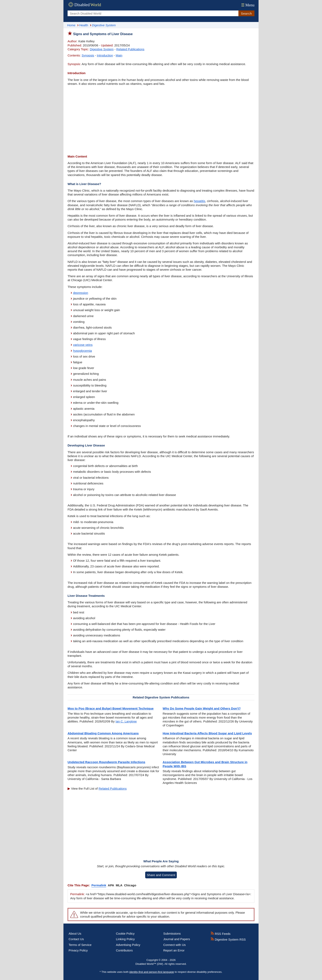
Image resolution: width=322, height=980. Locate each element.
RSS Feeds (221, 934)
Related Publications (130, 49)
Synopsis (88, 55)
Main (119, 55)
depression (81, 293)
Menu (247, 5)
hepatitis (199, 201)
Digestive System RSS (228, 939)
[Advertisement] (161, 121)
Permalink (99, 885)
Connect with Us (174, 945)
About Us (75, 933)
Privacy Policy (78, 950)
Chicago (130, 885)
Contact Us (76, 939)
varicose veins (83, 345)
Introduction (105, 55)
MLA (119, 885)
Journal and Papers (177, 939)
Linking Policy (125, 939)
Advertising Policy (128, 945)
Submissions (172, 933)
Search (246, 13)
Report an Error (174, 950)
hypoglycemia (83, 351)
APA (111, 885)
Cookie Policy (125, 933)
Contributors (124, 950)
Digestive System (102, 49)
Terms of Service (80, 945)
